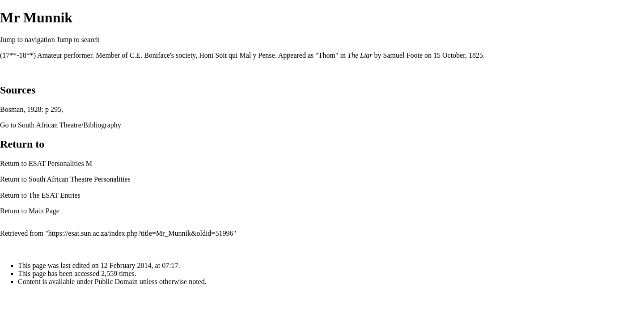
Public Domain (116, 282)
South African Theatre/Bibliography (70, 125)
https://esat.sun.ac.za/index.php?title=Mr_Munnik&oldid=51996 (141, 233)
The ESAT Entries (55, 195)
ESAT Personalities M (60, 163)
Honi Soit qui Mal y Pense (237, 55)
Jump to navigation (28, 40)
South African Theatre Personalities (80, 179)
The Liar (360, 55)
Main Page (44, 211)
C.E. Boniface (150, 55)
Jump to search (78, 40)
